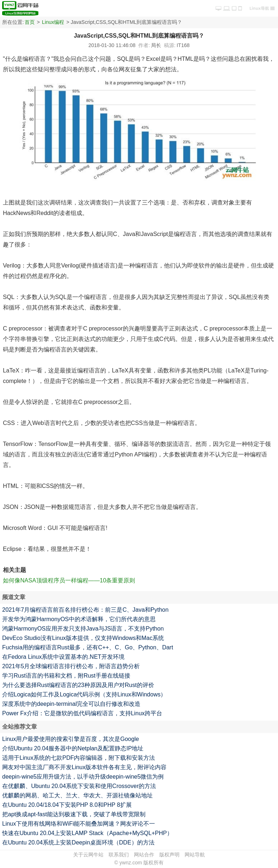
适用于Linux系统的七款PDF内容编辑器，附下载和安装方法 (79, 758)
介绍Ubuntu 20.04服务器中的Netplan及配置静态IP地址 (73, 748)
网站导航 (195, 855)
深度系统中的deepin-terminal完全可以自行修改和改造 (71, 704)
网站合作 (144, 855)
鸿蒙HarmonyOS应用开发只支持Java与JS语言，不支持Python (83, 629)
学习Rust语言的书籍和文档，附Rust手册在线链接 (66, 676)
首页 (30, 22)
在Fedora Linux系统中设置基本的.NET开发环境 (63, 657)
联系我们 (119, 855)
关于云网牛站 (88, 855)
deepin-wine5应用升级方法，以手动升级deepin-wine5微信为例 (83, 777)
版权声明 (169, 855)
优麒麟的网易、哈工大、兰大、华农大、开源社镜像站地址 (77, 795)
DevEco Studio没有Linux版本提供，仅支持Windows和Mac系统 (83, 638)
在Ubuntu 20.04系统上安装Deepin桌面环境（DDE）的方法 (78, 842)
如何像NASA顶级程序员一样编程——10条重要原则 (69, 580)
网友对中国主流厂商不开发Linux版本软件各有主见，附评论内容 (84, 767)
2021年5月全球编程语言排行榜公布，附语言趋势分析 (71, 666)
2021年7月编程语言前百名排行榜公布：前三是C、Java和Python (85, 610)
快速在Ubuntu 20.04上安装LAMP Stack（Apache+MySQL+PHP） (87, 833)
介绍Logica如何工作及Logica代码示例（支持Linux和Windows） (84, 694)
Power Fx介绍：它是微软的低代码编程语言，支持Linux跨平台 (82, 713)
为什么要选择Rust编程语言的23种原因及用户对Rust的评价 (78, 685)
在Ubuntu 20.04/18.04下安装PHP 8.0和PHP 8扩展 (67, 805)
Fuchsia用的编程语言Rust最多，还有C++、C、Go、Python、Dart (88, 647)
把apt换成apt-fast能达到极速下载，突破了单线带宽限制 (74, 814)
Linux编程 (53, 22)
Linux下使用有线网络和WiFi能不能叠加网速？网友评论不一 (79, 824)
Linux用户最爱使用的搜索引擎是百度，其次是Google (71, 739)
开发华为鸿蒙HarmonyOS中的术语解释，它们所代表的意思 (79, 619)
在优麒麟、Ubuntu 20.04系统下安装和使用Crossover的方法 (79, 786)
